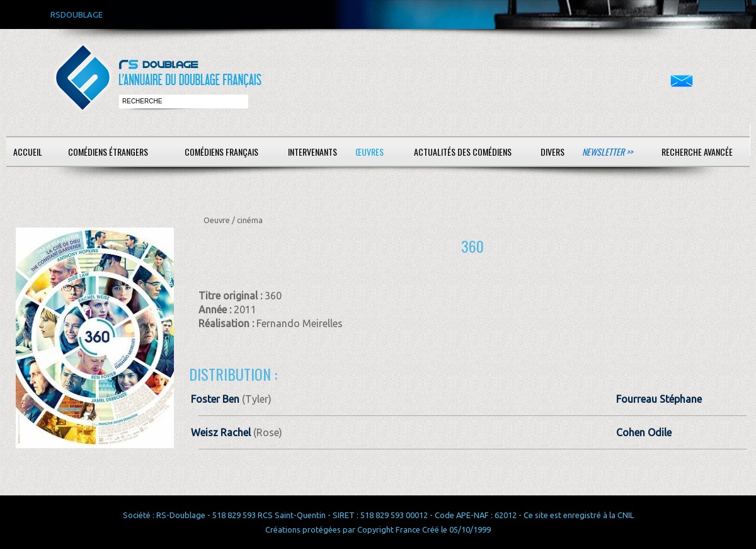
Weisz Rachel (221, 432)
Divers (553, 152)
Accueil (28, 152)
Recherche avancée (697, 152)
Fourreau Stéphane (659, 399)
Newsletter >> (607, 152)
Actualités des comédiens (463, 152)
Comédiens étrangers (108, 152)
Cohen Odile (644, 432)
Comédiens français (221, 152)
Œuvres (369, 152)
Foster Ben (215, 399)
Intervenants (312, 152)
